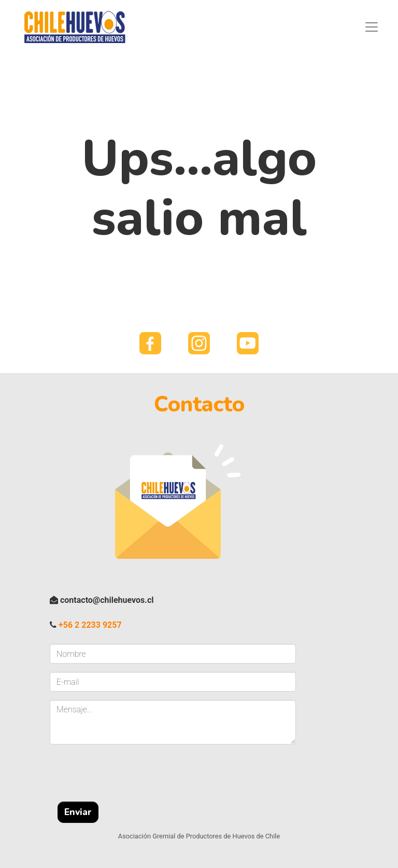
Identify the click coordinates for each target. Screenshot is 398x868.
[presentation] (129, 773)
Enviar (78, 812)
